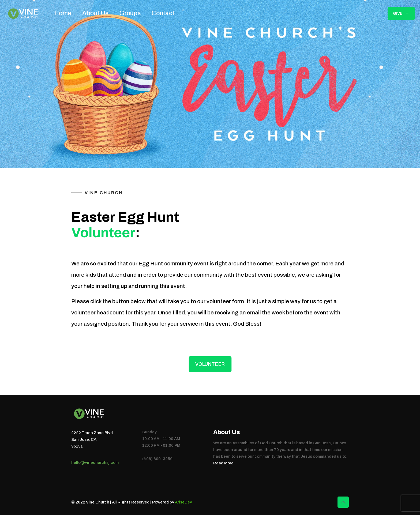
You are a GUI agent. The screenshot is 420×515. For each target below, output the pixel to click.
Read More (223, 463)
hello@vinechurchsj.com (95, 463)
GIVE (401, 13)
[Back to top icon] (343, 502)
